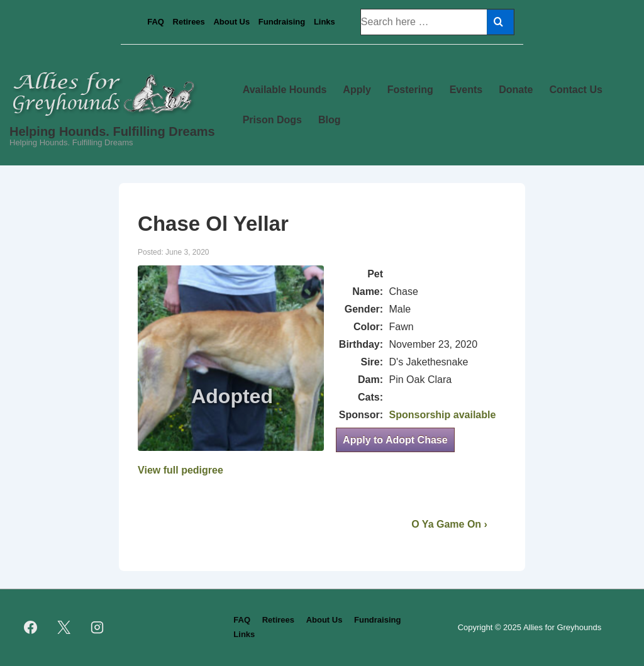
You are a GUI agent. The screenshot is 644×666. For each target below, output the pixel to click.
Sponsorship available (443, 415)
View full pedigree (180, 470)
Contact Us (575, 90)
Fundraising (282, 22)
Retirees (189, 22)
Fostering (410, 90)
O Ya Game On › (449, 524)
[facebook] (31, 628)
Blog (330, 120)
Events (466, 90)
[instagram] (97, 628)
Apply (357, 90)
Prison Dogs (272, 120)
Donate (516, 90)
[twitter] (64, 628)
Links (325, 22)
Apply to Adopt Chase (395, 440)
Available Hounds (285, 90)
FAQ (156, 22)
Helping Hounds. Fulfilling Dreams (112, 131)
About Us (231, 22)
